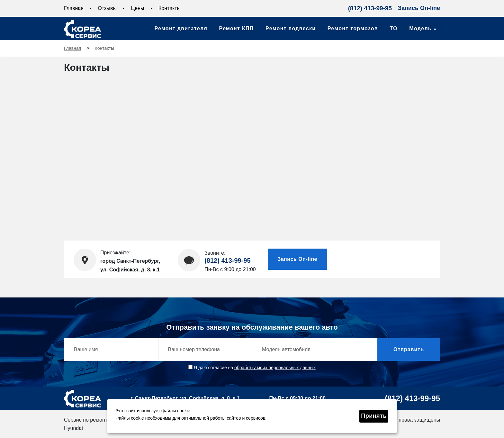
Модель (420, 28)
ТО (393, 28)
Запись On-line (419, 8)
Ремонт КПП (237, 28)
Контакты (170, 8)
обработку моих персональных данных (275, 368)
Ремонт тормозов (353, 28)
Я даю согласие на (252, 368)
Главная (74, 8)
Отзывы (107, 8)
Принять (374, 416)
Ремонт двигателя (181, 28)
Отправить (409, 349)
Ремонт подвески (291, 28)
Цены (137, 8)
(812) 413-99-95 (370, 8)
